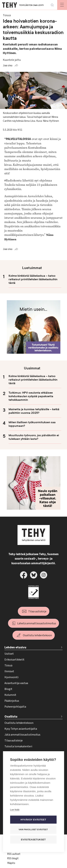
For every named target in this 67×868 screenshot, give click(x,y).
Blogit (8, 689)
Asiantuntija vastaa (16, 683)
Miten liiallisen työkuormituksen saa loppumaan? (32, 424)
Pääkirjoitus (12, 701)
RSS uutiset (14, 854)
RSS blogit (13, 858)
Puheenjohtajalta (15, 707)
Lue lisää (15, 810)
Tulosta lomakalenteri (18, 746)
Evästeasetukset (33, 840)
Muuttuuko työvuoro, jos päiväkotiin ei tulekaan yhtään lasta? (34, 437)
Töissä (8, 665)
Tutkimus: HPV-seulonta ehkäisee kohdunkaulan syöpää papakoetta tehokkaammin (31, 396)
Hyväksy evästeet (33, 820)
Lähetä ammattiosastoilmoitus (37, 623)
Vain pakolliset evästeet (33, 829)
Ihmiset (9, 671)
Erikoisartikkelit (14, 660)
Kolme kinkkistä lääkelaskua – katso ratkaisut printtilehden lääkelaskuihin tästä (33, 279)
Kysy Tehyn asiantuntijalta (21, 729)
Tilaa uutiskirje (37, 611)
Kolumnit (10, 695)
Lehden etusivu (15, 647)
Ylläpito (11, 863)
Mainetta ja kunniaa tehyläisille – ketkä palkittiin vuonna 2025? (34, 411)
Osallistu (11, 717)
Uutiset (9, 654)
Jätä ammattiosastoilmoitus (22, 735)
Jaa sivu (8, 65)
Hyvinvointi (11, 677)
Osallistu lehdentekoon (37, 635)
